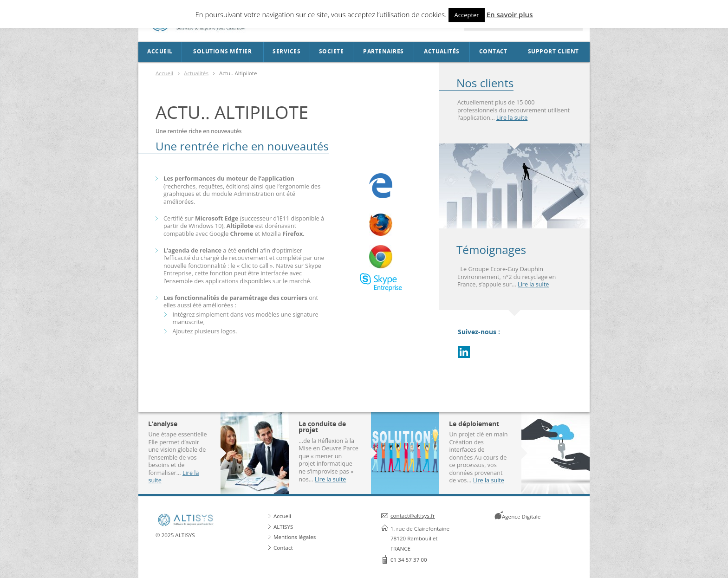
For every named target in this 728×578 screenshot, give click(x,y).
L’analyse (163, 424)
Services (286, 52)
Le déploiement (474, 424)
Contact (493, 52)
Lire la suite (512, 117)
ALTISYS (283, 527)
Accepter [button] (466, 15)
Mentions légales (295, 537)
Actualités (442, 52)
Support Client (553, 52)
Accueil (160, 52)
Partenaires (383, 52)
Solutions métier (222, 52)
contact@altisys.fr (413, 516)
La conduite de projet (322, 427)
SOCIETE (331, 52)
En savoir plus (510, 14)
